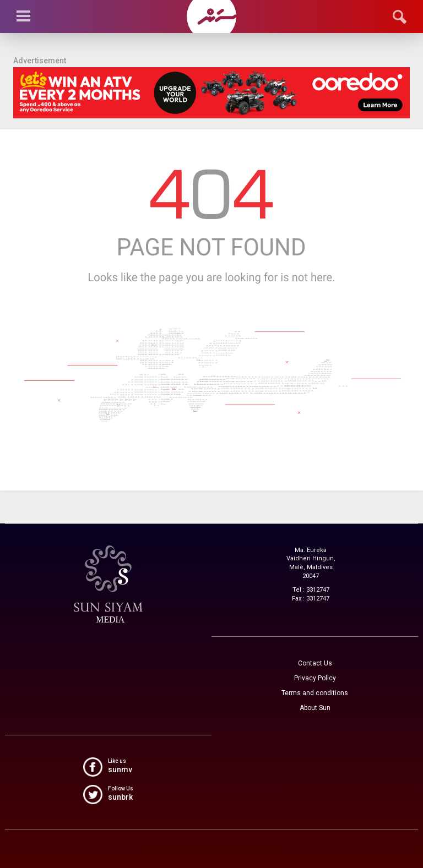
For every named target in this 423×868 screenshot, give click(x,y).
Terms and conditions (315, 693)
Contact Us (315, 663)
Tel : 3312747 (311, 590)
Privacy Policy (315, 678)
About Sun (315, 708)
